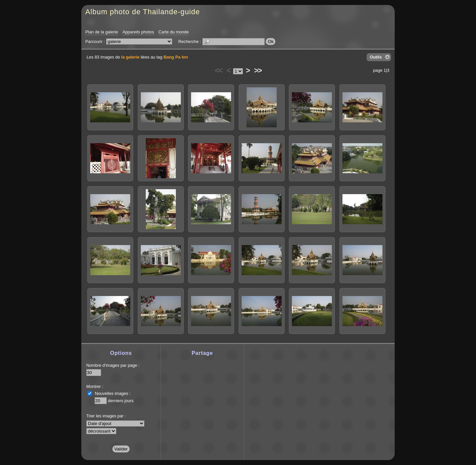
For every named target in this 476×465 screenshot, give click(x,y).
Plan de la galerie (102, 32)
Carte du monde (174, 32)
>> (258, 70)
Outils (376, 57)
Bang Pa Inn (176, 57)
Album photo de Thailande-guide (143, 12)
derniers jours (121, 401)
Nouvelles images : (113, 393)
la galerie (131, 57)
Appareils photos (138, 32)
